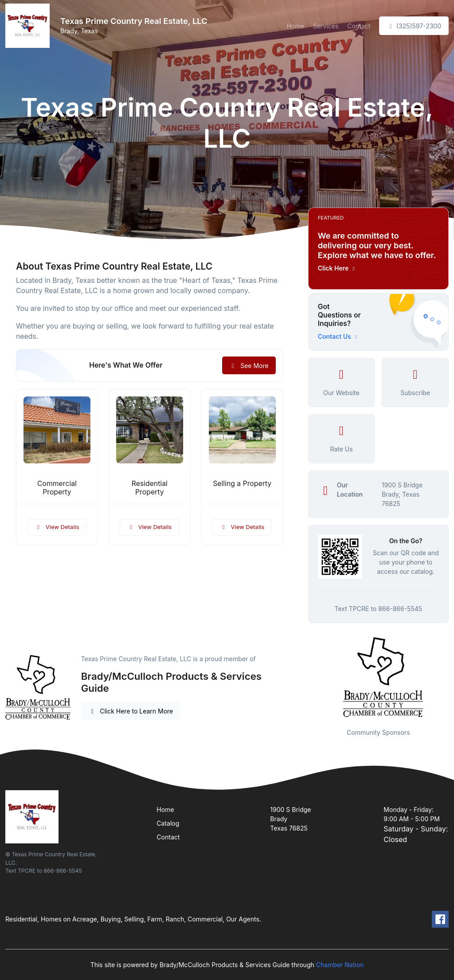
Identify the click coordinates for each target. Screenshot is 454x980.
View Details (57, 527)
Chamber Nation (340, 965)
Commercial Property (57, 488)
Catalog (168, 823)
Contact (359, 26)
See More (249, 366)
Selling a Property (242, 484)
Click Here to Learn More (131, 711)
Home (295, 26)
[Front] (29, 26)
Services (326, 26)
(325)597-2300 (414, 26)
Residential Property (150, 488)
